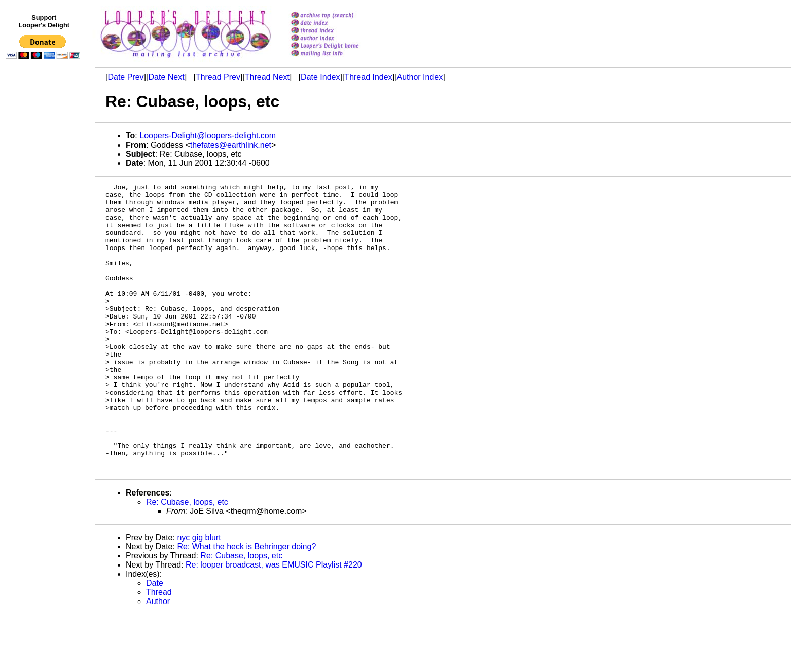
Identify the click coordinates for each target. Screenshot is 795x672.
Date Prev (125, 77)
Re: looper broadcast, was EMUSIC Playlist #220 (274, 623)
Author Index (420, 77)
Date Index (320, 77)
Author (158, 659)
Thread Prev (218, 77)
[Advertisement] (45, 272)
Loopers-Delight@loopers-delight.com (208, 136)
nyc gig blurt (199, 595)
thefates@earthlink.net (231, 145)
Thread (159, 650)
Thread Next (267, 77)
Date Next (166, 77)
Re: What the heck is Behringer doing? (246, 604)
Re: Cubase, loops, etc (187, 560)
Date (155, 641)
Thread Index (368, 77)
